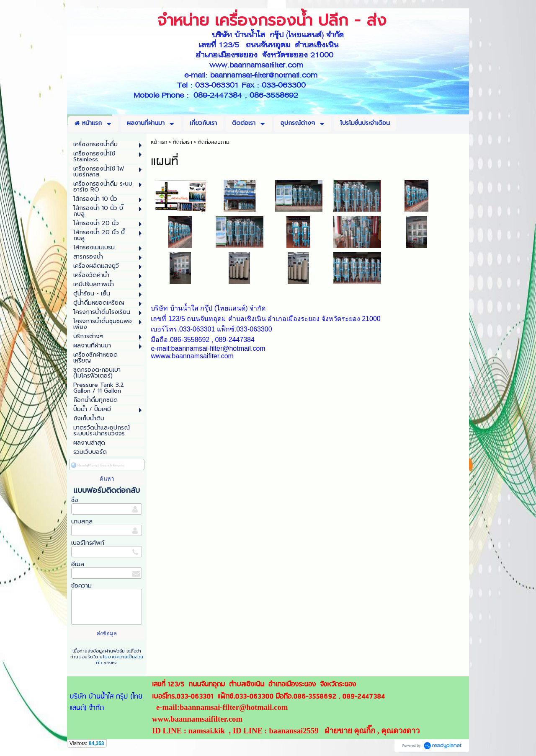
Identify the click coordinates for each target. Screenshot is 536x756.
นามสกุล (82, 522)
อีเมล (78, 564)
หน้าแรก (159, 142)
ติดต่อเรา (183, 142)
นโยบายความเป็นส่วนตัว (120, 660)
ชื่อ (75, 500)
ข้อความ (81, 586)
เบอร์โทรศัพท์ (88, 543)
